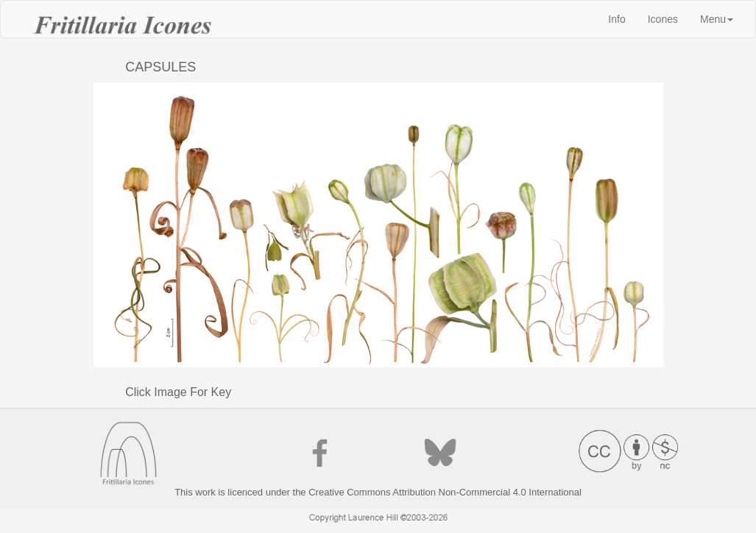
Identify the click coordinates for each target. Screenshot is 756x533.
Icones (663, 19)
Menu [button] (717, 19)
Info (622, 18)
